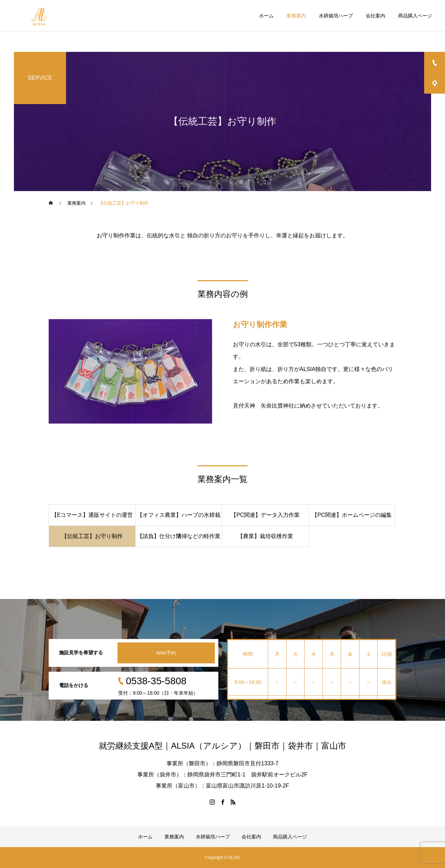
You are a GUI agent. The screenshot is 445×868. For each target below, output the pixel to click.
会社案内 (375, 16)
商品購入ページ (415, 16)
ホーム (266, 16)
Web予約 (166, 653)
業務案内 (296, 16)
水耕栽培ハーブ (336, 16)
